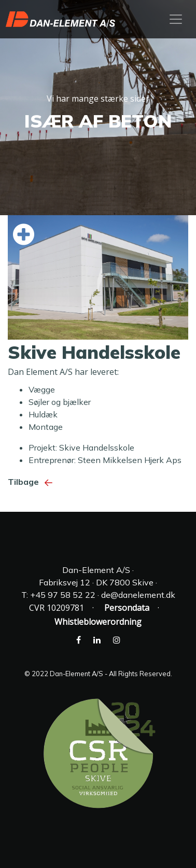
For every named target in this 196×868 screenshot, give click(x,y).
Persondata (127, 608)
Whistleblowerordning (98, 622)
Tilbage (33, 482)
